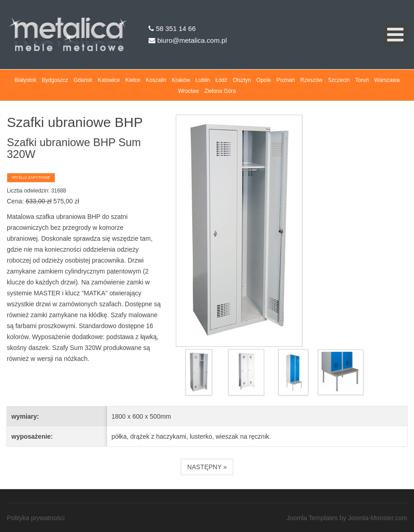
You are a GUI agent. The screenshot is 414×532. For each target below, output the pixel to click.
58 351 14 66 (172, 28)
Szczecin (339, 80)
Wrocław (189, 91)
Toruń (362, 80)
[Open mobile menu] (395, 35)
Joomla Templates (312, 518)
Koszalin (156, 80)
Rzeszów (311, 80)
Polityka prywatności (36, 518)
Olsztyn (242, 80)
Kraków (181, 80)
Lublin (203, 80)
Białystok (26, 80)
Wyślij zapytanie (31, 177)
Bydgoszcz (55, 80)
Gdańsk (83, 80)
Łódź (221, 80)
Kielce (133, 80)
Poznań (286, 80)
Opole (264, 80)
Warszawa (387, 80)
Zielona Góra (220, 91)
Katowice (109, 80)
